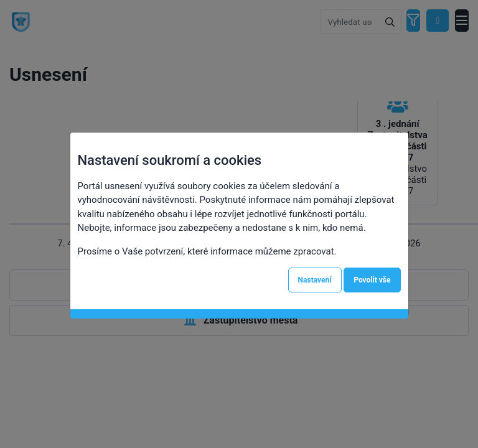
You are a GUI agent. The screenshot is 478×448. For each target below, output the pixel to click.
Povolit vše (372, 280)
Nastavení (315, 280)
